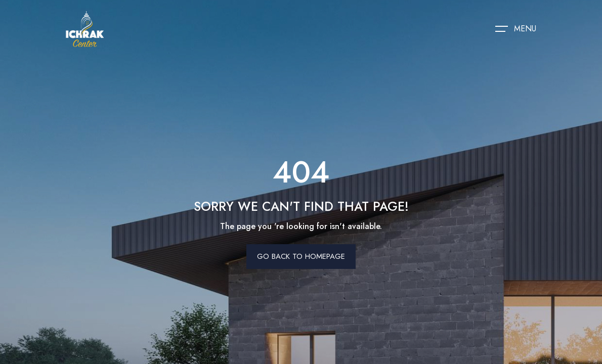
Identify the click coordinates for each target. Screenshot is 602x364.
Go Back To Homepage (301, 256)
